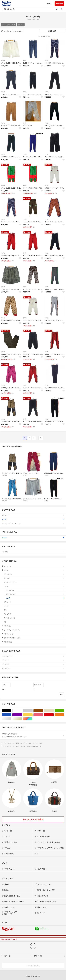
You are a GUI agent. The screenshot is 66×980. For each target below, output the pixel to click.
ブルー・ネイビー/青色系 (11, 715)
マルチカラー (32, 719)
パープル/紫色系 (22, 715)
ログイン (49, 4)
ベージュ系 (54, 711)
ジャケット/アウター (34, 582)
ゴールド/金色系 (22, 719)
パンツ (34, 586)
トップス (34, 578)
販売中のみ (6, 31)
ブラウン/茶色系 (43, 711)
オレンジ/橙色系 (64, 715)
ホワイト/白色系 (22, 711)
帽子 (34, 610)
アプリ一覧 (38, 956)
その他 (21, 25)
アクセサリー (34, 614)
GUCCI (33, 538)
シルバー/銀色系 (11, 719)
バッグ (34, 606)
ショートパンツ (35, 594)
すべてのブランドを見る (33, 819)
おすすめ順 (18, 31)
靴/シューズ (34, 602)
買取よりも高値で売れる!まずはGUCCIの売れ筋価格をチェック (33, 735)
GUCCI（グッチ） (9, 25)
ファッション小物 (34, 618)
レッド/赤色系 (54, 715)
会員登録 (59, 4)
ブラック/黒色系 (11, 711)
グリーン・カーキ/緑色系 (64, 711)
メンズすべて (34, 574)
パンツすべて (35, 590)
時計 (34, 622)
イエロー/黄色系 (32, 715)
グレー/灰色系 (32, 711)
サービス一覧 (6, 956)
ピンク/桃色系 (43, 715)
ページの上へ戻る (33, 966)
